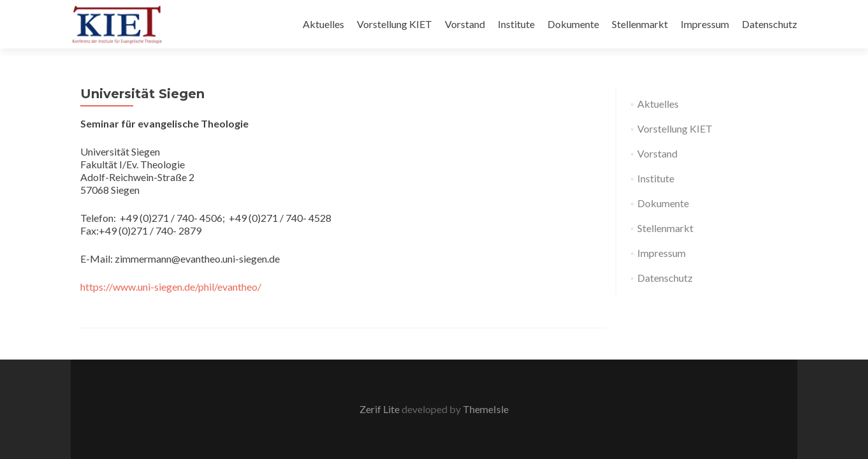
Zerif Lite (380, 409)
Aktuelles (323, 24)
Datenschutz (770, 24)
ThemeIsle (486, 409)
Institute (516, 24)
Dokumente (573, 24)
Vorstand (465, 24)
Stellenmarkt (640, 24)
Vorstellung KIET (394, 24)
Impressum (705, 24)
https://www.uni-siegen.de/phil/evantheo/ (171, 287)
